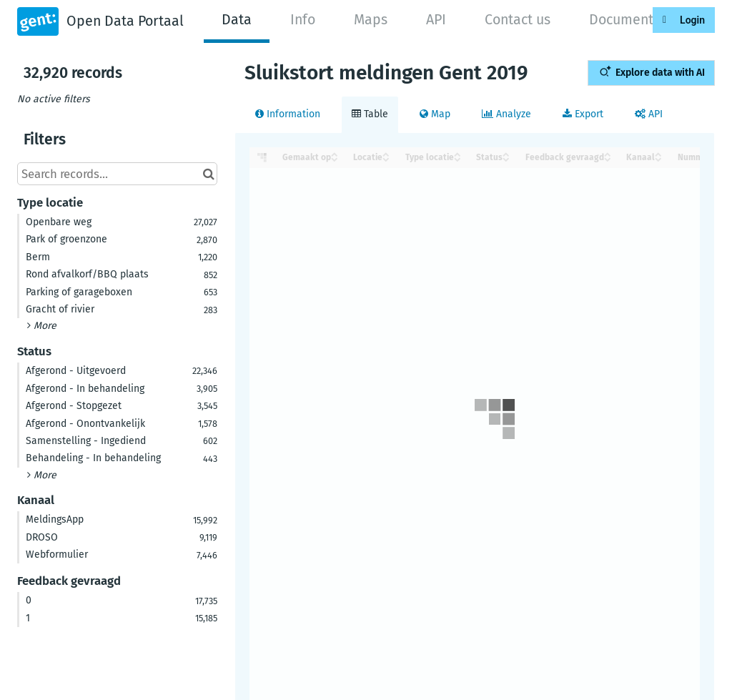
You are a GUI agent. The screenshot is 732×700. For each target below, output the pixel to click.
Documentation (638, 20)
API (436, 20)
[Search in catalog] (208, 174)
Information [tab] (288, 114)
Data (237, 20)
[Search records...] (117, 174)
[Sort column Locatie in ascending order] (386, 153)
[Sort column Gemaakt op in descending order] (335, 158)
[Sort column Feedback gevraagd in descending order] (608, 158)
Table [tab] (370, 114)
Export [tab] (583, 114)
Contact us (518, 20)
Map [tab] (435, 114)
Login (692, 20)
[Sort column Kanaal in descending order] (658, 158)
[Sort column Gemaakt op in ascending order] (335, 153)
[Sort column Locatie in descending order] (386, 158)
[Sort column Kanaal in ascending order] (658, 153)
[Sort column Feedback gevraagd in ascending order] (608, 153)
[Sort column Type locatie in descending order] (457, 158)
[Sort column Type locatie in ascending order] (457, 153)
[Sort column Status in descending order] (506, 158)
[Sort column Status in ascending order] (506, 153)
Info (303, 20)
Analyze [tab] (506, 114)
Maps (371, 20)
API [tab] (649, 114)
